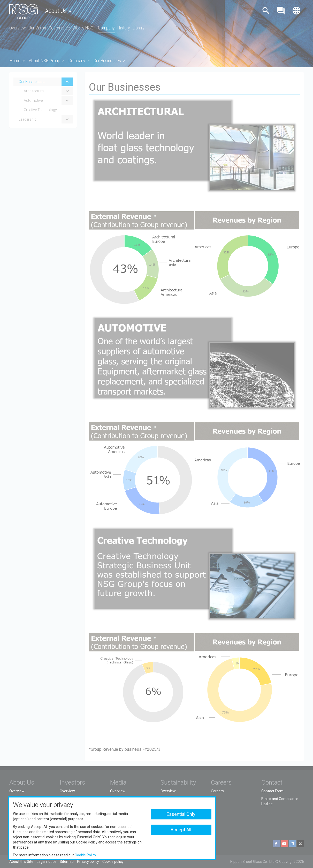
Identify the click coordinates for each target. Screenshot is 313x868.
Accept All (181, 830)
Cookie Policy (85, 855)
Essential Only (181, 814)
